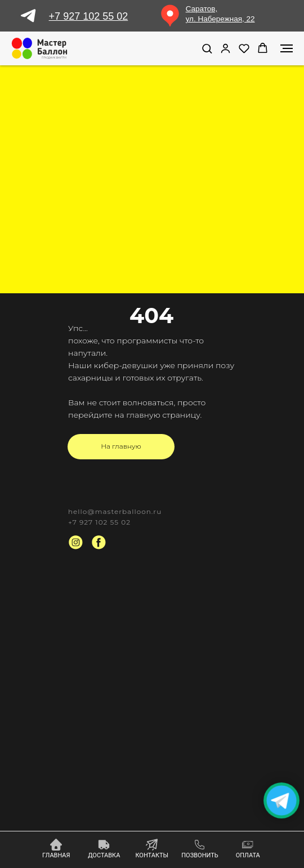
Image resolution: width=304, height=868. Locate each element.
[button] (207, 48)
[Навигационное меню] (287, 48)
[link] (225, 48)
